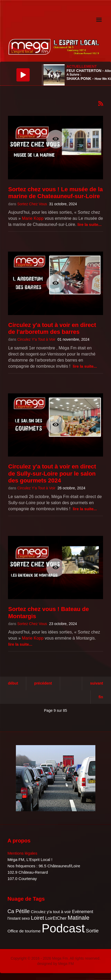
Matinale (79, 918)
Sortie (92, 931)
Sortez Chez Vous (32, 204)
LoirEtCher (56, 918)
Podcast (63, 928)
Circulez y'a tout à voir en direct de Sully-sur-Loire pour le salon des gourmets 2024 (52, 473)
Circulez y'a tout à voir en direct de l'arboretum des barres (52, 328)
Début (13, 683)
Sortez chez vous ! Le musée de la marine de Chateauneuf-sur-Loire (55, 193)
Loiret (37, 918)
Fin (101, 697)
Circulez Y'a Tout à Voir (36, 339)
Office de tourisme (24, 931)
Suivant (97, 683)
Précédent (43, 683)
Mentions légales (22, 853)
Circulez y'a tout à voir (51, 912)
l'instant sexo (19, 918)
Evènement (83, 912)
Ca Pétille (19, 911)
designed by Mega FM (55, 964)
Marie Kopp (33, 218)
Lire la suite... (89, 224)
